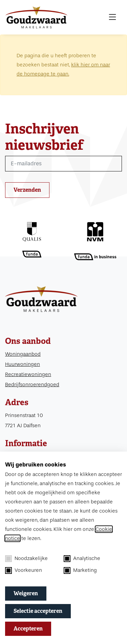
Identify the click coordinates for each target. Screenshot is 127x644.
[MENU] (112, 17)
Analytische (82, 559)
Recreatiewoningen (28, 374)
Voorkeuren (24, 570)
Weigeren (26, 593)
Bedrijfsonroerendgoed (32, 385)
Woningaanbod (23, 354)
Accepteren (28, 629)
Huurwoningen (23, 364)
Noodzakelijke (26, 559)
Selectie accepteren (38, 611)
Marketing (80, 570)
